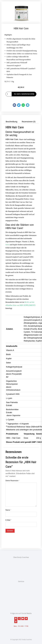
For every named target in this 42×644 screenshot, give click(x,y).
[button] (14, 105)
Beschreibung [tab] (11, 122)
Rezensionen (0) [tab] (29, 122)
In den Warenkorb (24, 94)
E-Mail (8, 520)
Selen (7, 245)
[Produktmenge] (9, 94)
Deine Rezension (13, 481)
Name (8, 510)
